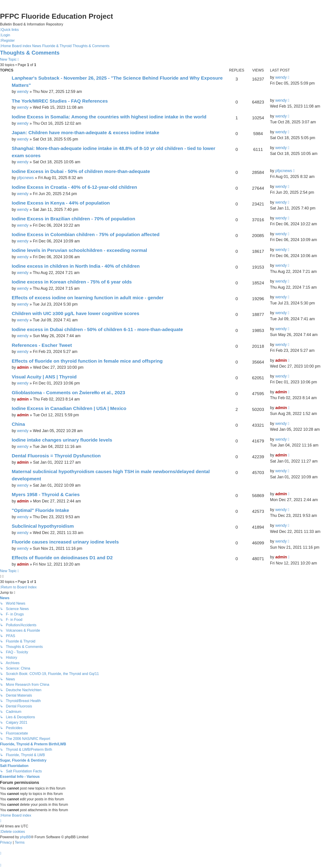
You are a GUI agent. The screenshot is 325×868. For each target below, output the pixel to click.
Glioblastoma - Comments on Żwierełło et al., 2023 (68, 393)
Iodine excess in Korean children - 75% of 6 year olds (72, 282)
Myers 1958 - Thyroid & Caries (46, 494)
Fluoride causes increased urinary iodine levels (65, 542)
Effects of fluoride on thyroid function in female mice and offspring (87, 361)
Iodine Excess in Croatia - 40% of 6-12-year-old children (74, 187)
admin (23, 367)
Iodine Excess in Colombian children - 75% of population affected (86, 234)
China (18, 424)
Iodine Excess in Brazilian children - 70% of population (73, 219)
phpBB (25, 837)
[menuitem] (5, 35)
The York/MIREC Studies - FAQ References (60, 101)
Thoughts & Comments (30, 53)
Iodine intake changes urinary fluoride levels (62, 440)
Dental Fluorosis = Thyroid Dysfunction (56, 456)
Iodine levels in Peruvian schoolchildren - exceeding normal (79, 250)
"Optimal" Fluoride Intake (40, 510)
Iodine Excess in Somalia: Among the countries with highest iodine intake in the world (109, 117)
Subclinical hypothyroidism (43, 526)
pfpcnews (25, 178)
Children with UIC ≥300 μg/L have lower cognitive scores (76, 313)
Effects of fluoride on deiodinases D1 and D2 (62, 558)
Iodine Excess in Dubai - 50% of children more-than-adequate (81, 171)
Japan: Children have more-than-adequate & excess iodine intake (86, 132)
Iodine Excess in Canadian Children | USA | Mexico (69, 408)
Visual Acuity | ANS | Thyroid (44, 377)
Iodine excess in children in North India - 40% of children (76, 266)
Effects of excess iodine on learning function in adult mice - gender (88, 298)
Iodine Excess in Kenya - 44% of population (61, 203)
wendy (23, 92)
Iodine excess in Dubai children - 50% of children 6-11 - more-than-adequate (97, 329)
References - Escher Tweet (42, 345)
